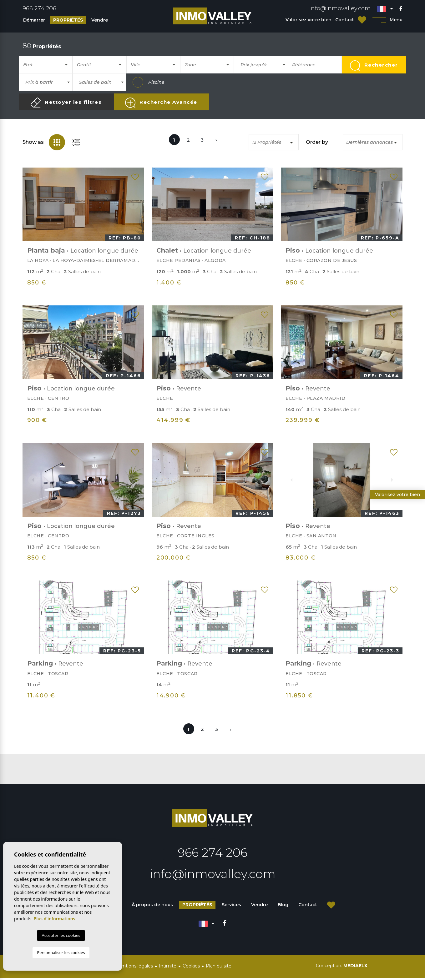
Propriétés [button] (68, 20)
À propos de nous (152, 907)
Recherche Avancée (161, 103)
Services (231, 907)
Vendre (100, 20)
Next (136, 204)
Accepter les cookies (61, 935)
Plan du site (219, 968)
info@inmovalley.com (340, 8)
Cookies (191, 968)
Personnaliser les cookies (61, 952)
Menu (388, 20)
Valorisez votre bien (309, 20)
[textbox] (48, 65)
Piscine (149, 82)
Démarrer (34, 20)
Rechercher (374, 65)
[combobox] (46, 65)
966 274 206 (39, 8)
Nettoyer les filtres (66, 103)
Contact (345, 20)
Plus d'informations (55, 919)
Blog (283, 907)
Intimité (168, 968)
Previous (31, 204)
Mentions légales (134, 968)
